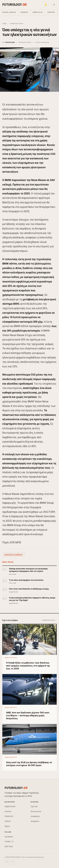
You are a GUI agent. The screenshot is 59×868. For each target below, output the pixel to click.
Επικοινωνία (36, 811)
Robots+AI (38, 12)
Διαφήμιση (35, 816)
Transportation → (49, 620)
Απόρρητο (35, 821)
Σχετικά (34, 806)
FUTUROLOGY (14, 5)
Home (5, 24)
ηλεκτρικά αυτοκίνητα (13, 554)
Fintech (51, 12)
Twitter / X (9, 841)
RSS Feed (9, 846)
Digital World (9, 12)
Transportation (16, 24)
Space (7, 826)
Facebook (9, 837)
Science (24, 12)
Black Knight (10, 42)
